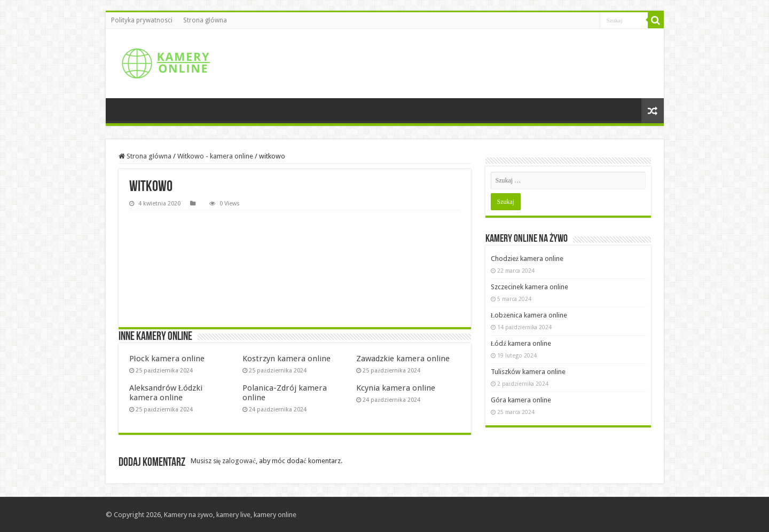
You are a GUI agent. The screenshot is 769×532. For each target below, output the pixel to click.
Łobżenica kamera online (529, 315)
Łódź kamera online (521, 343)
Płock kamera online (167, 359)
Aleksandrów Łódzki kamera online (166, 393)
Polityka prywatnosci (142, 20)
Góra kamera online (521, 400)
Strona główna (205, 20)
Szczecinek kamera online (529, 287)
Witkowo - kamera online (215, 156)
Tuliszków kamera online (528, 372)
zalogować (239, 461)
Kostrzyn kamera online (287, 359)
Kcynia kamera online (396, 388)
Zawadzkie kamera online (403, 359)
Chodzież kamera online (527, 259)
